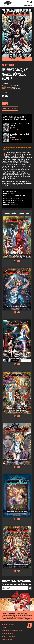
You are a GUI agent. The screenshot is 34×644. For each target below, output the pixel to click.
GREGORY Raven (7, 86)
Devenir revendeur (8, 625)
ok (30, 589)
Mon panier (28, 6)
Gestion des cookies (8, 636)
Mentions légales (7, 633)
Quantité (4, 101)
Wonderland (8, 65)
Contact (4, 628)
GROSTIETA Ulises (8, 89)
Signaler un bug (7, 639)
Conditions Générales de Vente (12, 631)
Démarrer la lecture (17, 59)
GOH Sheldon (6, 87)
